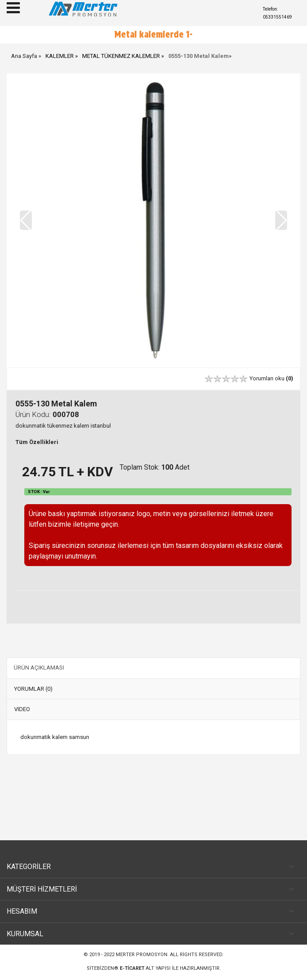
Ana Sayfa (24, 56)
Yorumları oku (271, 378)
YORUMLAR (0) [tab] (33, 689)
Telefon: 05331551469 (277, 13)
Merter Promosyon (142, 955)
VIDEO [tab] (22, 709)
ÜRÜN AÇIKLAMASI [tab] (39, 668)
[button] (281, 220)
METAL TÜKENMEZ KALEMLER (121, 56)
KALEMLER (60, 56)
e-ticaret (132, 968)
